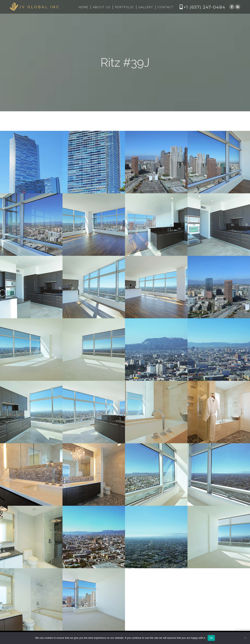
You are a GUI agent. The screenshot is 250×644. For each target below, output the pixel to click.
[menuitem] (83, 7)
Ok (211, 638)
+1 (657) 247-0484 (204, 7)
